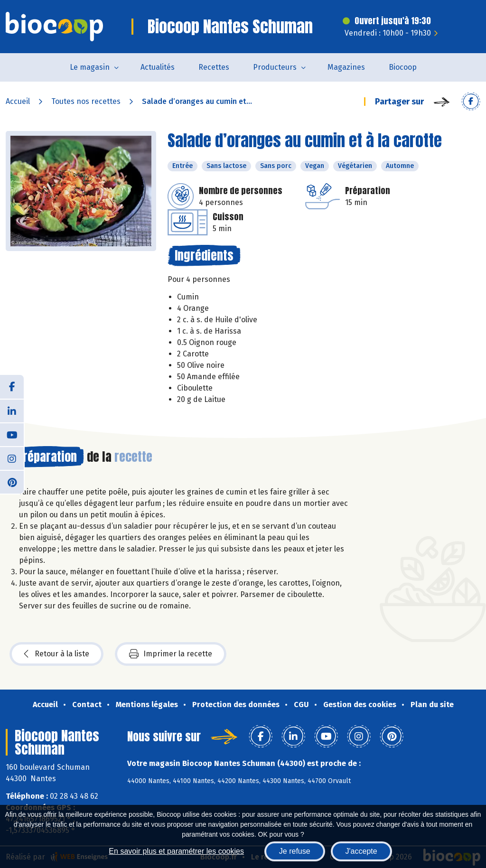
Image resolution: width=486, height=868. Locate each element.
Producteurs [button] (275, 67)
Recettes (214, 67)
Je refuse (295, 851)
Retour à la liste (56, 654)
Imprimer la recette (171, 654)
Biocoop (403, 67)
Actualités (158, 67)
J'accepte (361, 851)
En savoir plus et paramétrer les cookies (176, 851)
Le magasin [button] (90, 67)
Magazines (346, 67)
